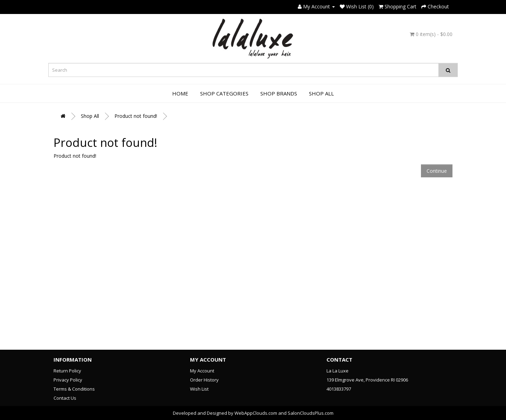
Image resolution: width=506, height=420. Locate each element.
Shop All (321, 93)
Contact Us (65, 398)
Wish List (199, 389)
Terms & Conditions (74, 389)
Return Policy (67, 371)
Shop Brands (279, 93)
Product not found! (136, 116)
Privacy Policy (68, 380)
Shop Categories (224, 93)
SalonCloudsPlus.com (311, 413)
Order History (204, 380)
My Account (202, 371)
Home (180, 93)
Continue (437, 171)
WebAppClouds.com (256, 413)
